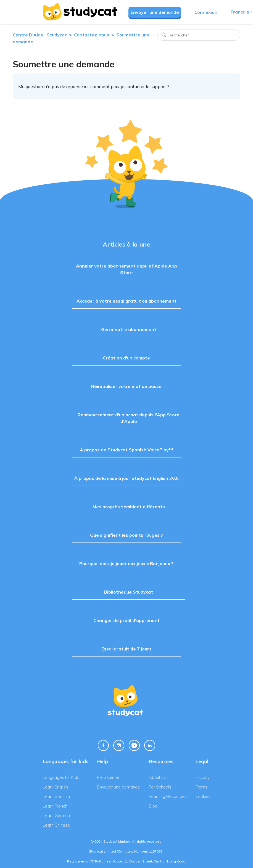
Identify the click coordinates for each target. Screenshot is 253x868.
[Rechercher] (199, 35)
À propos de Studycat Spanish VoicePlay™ (126, 450)
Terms (201, 787)
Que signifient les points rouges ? (126, 535)
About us (157, 777)
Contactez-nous (92, 35)
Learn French (55, 806)
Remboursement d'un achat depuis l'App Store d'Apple (129, 418)
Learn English (55, 787)
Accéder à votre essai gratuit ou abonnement (126, 301)
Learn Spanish (56, 796)
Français (242, 12)
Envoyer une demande (155, 12)
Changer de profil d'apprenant (126, 620)
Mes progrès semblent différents (129, 507)
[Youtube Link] (134, 745)
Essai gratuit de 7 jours (126, 649)
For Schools (160, 787)
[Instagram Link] (119, 745)
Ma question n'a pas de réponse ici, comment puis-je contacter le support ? (94, 86)
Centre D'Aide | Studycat (40, 35)
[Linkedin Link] (150, 745)
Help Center (108, 777)
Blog (153, 806)
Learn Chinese (56, 825)
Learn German (56, 815)
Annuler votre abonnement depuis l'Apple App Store (126, 269)
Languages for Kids (61, 777)
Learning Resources (168, 796)
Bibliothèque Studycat (129, 592)
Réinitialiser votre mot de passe (126, 386)
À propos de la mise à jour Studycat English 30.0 (126, 478)
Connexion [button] (206, 12)
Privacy (203, 777)
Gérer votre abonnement (129, 329)
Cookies (203, 796)
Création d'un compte (126, 358)
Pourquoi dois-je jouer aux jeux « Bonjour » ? (126, 563)
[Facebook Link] (103, 745)
